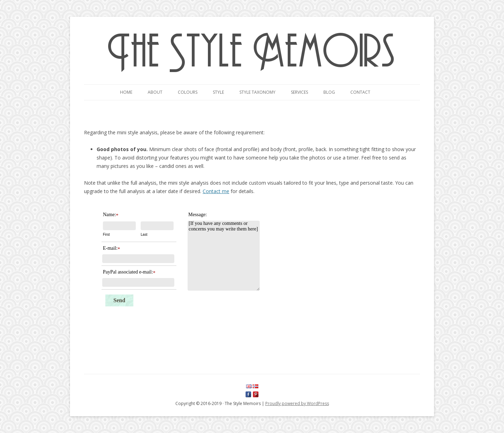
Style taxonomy (257, 92)
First (106, 235)
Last (144, 235)
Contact (360, 92)
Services (299, 92)
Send (119, 300)
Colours (188, 92)
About (155, 92)
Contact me (216, 191)
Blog (329, 92)
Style (218, 92)
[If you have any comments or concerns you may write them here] (224, 256)
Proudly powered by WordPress (297, 403)
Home (126, 92)
